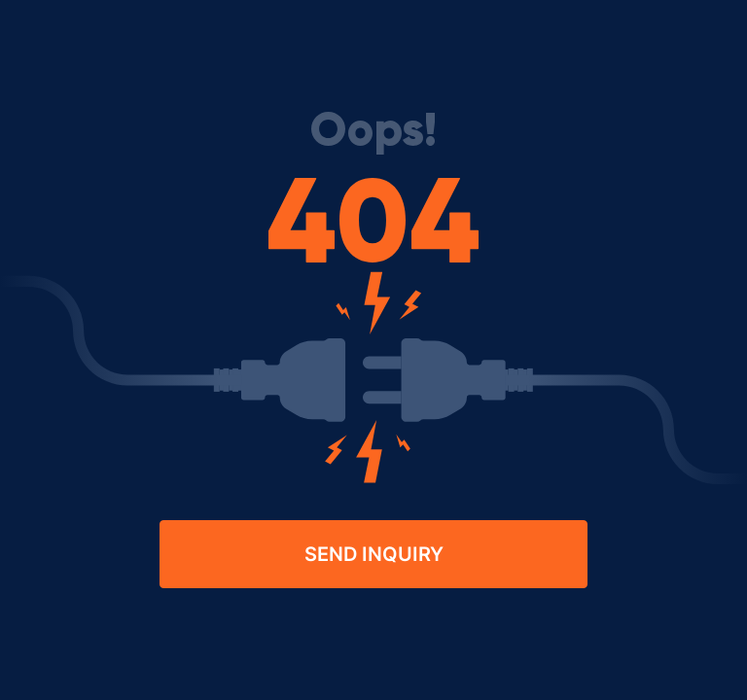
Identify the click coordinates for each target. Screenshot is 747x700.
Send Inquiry (374, 554)
